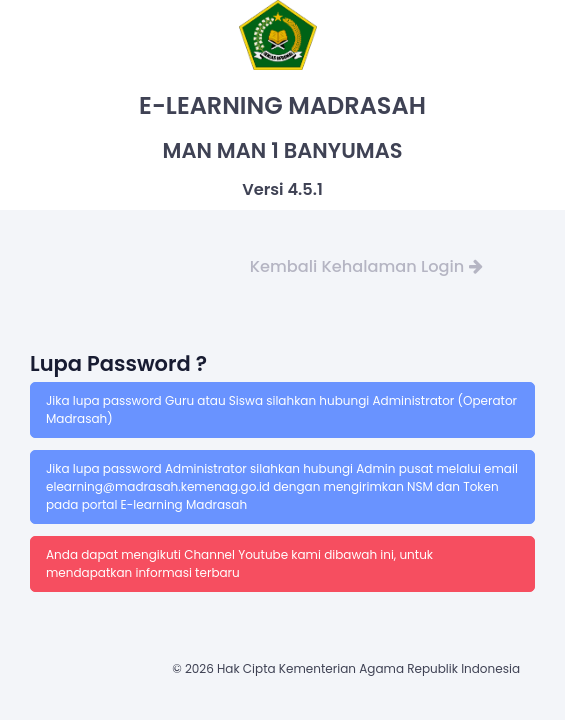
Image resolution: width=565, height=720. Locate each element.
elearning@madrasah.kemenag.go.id (159, 486)
